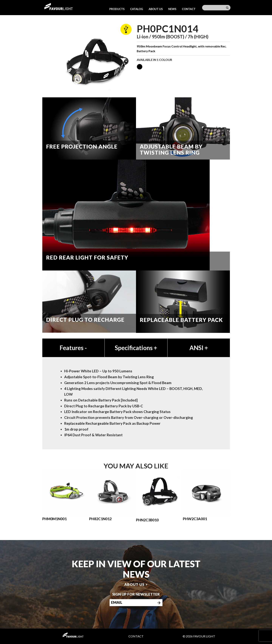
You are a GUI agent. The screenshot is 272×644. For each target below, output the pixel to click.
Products (117, 9)
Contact (189, 9)
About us (156, 9)
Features (73, 348)
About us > (136, 584)
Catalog (137, 9)
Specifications (136, 348)
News (172, 9)
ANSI (199, 348)
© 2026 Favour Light (199, 636)
